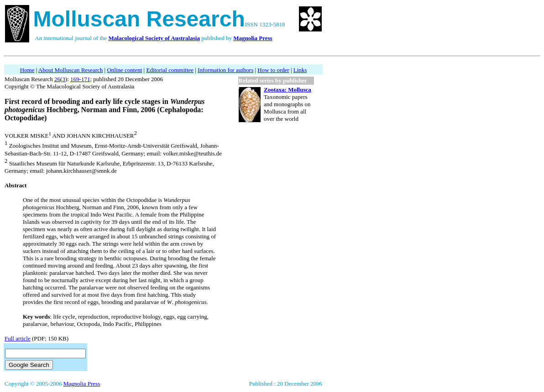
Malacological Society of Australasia (154, 38)
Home (27, 70)
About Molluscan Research (71, 70)
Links (300, 70)
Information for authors (225, 70)
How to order (273, 70)
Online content (124, 70)
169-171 (80, 79)
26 (57, 79)
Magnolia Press (82, 384)
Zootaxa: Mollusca (288, 90)
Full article (18, 338)
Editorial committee (170, 70)
